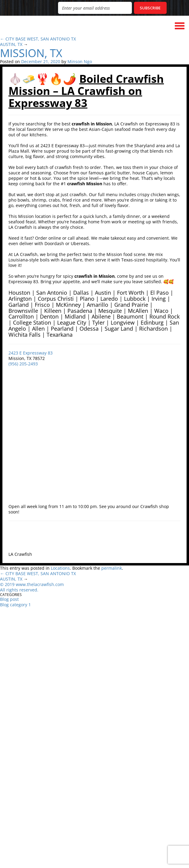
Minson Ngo (80, 62)
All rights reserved (19, 590)
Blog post (9, 599)
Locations (60, 568)
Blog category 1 (15, 605)
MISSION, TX (31, 53)
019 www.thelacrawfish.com (36, 584)
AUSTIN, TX (11, 44)
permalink (112, 568)
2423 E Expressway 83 (31, 353)
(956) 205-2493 (23, 364)
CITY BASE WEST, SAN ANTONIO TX (41, 39)
